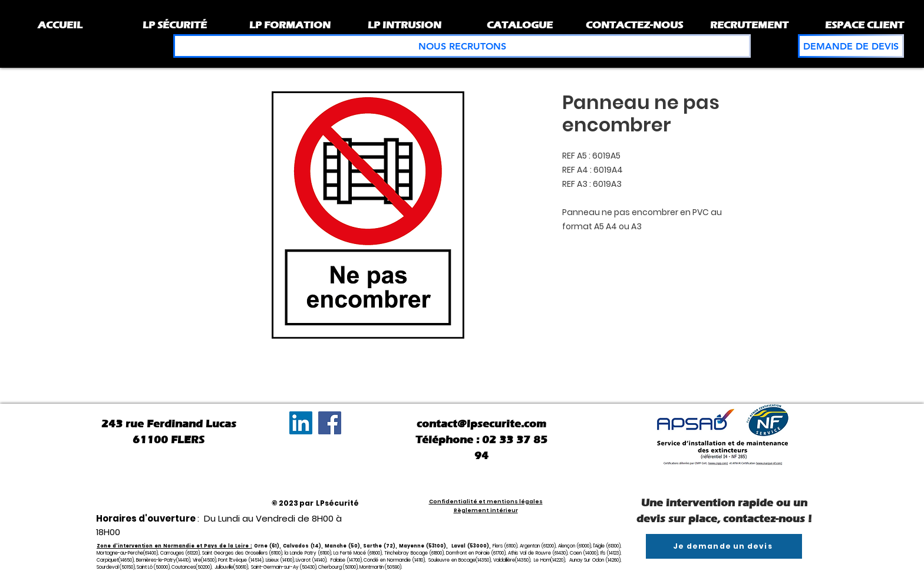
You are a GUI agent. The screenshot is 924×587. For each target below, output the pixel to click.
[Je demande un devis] (724, 546)
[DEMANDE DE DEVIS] (851, 46)
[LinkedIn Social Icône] (301, 423)
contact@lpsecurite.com (481, 424)
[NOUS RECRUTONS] (462, 46)
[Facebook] (330, 423)
